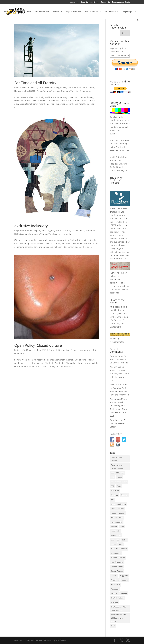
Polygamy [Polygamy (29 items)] (124, 576)
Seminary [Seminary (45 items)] (115, 593)
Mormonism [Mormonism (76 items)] (116, 553)
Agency (52, 231)
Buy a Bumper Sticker (89, 2)
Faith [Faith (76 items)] (119, 486)
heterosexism (88, 88)
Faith (58, 231)
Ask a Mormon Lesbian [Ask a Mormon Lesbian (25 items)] (117, 459)
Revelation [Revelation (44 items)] (115, 589)
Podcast (8, 12)
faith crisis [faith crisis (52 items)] (115, 491)
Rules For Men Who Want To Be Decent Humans (119, 359)
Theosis (74, 91)
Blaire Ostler (23, 88)
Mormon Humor (42, 12)
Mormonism (110, 12)
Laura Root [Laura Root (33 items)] (115, 540)
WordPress (61, 640)
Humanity (90, 231)
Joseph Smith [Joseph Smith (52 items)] (116, 535)
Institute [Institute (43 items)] (114, 526)
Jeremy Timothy (24, 231)
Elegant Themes (34, 640)
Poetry (20, 12)
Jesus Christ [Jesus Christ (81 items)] (116, 531)
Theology (56, 91)
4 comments (65, 234)
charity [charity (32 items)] (120, 477)
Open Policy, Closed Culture (38, 345)
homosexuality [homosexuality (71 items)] (117, 522)
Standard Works (92, 12)
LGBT (112, 225)
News (29, 12)
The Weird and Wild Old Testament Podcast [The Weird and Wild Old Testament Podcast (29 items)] (119, 618)
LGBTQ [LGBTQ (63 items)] (114, 544)
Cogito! (114, 273)
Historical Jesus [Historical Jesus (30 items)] (117, 517)
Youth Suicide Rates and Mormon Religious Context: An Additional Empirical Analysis (119, 164)
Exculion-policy (52, 88)
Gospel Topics (128, 12)
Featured (72, 88)
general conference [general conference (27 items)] (119, 504)
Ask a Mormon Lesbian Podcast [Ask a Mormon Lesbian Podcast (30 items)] (117, 467)
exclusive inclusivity (31, 226)
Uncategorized (86, 350)
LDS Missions (21, 234)
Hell (79, 88)
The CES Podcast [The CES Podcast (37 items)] (117, 598)
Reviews (56, 12)
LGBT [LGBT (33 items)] (124, 540)
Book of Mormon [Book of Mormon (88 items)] (117, 473)
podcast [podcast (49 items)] (114, 576)
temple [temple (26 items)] (124, 593)
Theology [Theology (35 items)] (115, 602)
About (73, 2)
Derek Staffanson (25, 350)
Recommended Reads (121, 2)
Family (63, 88)
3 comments (86, 91)
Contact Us (105, 2)
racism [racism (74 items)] (125, 580)
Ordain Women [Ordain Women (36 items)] (117, 571)
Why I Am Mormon (74, 12)
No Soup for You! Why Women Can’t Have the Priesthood (119, 391)
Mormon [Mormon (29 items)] (124, 549)
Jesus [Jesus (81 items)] (122, 526)
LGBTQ (32, 91)
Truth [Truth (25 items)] (113, 626)
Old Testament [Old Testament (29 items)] (117, 567)
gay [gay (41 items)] (112, 500)
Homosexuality (21, 91)
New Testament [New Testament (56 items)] (117, 562)
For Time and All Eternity (35, 83)
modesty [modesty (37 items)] (114, 549)
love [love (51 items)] (121, 544)
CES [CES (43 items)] (112, 477)
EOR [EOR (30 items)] (113, 486)
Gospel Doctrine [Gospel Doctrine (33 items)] (117, 508)
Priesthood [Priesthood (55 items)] (115, 580)
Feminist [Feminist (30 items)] (124, 495)
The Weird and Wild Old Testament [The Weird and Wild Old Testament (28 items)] (119, 609)
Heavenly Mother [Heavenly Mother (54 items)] (118, 513)
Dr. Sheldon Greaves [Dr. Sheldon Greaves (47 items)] (119, 482)
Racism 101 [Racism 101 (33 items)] (115, 585)
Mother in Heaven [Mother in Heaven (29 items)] (118, 558)
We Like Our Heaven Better (118, 423)
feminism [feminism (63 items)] (115, 495)
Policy (39, 91)
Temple (47, 91)
